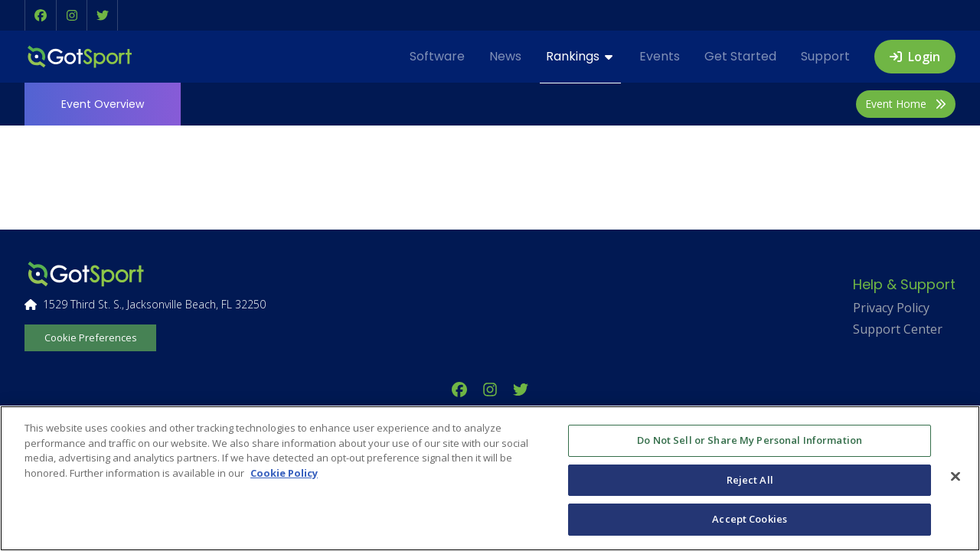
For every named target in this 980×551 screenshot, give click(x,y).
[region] (490, 478)
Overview (103, 104)
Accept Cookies (750, 519)
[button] (41, 15)
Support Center (898, 329)
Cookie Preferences (91, 337)
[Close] (955, 477)
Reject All (750, 480)
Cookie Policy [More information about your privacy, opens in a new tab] (284, 473)
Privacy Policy (891, 308)
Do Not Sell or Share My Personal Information (750, 440)
